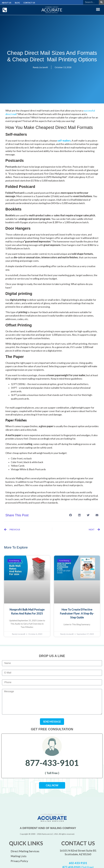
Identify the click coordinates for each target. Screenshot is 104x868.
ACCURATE (52, 10)
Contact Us (27, 3)
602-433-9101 (78, 863)
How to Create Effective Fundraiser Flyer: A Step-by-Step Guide (77, 613)
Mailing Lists (19, 856)
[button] (98, 9)
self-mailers (64, 140)
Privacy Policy (19, 861)
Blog (16, 3)
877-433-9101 (52, 763)
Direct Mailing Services (25, 851)
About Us (6, 3)
